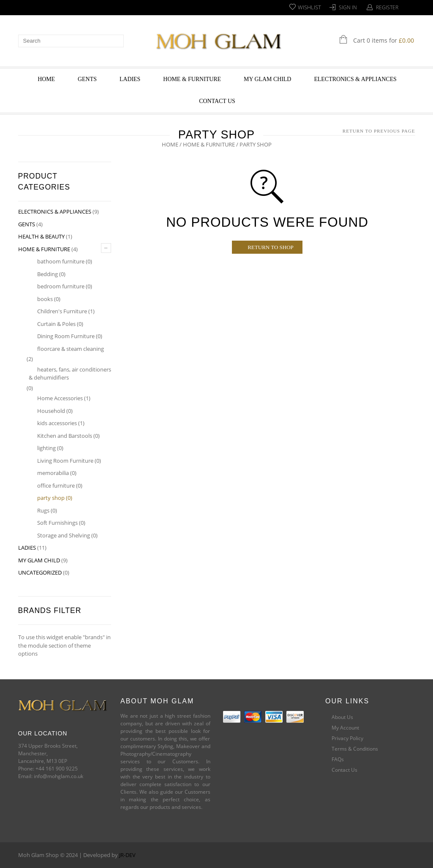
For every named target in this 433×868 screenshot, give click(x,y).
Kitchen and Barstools (65, 436)
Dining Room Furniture (66, 336)
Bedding (48, 274)
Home (170, 144)
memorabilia (53, 473)
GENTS (87, 79)
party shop (51, 498)
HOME (46, 79)
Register (387, 7)
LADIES (130, 79)
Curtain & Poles (56, 324)
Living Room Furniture (65, 461)
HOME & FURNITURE (192, 79)
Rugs (43, 510)
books (45, 299)
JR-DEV (127, 855)
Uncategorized (40, 572)
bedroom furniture (61, 286)
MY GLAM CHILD (267, 79)
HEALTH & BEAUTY (41, 236)
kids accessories (57, 423)
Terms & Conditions (355, 749)
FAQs (338, 759)
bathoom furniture (61, 261)
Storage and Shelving (64, 535)
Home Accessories (60, 398)
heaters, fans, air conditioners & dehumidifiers (70, 374)
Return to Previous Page (379, 131)
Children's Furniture (62, 311)
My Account (345, 728)
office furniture (56, 486)
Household (51, 411)
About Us (342, 717)
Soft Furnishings (57, 523)
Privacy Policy (347, 738)
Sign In (348, 7)
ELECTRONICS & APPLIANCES (355, 79)
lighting (46, 448)
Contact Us (217, 101)
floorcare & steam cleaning (71, 349)
